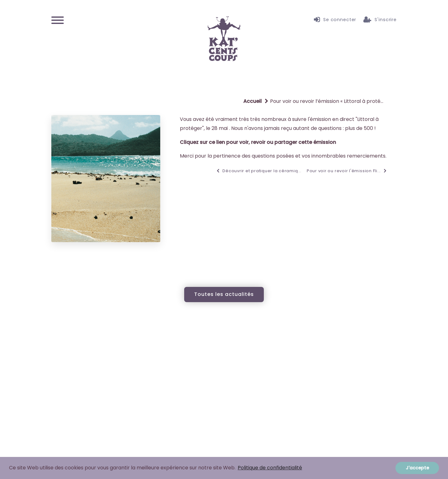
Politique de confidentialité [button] (270, 468)
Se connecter (335, 20)
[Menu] (58, 20)
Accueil (252, 101)
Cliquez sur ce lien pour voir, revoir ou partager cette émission (258, 142)
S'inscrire (380, 20)
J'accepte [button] (417, 468)
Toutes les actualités (224, 294)
